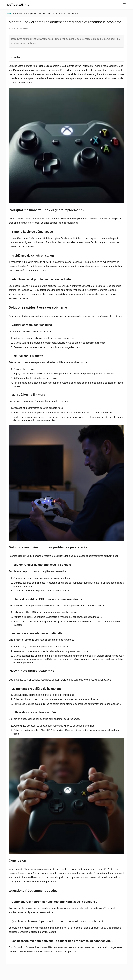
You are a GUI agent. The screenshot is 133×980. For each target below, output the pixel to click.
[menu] (124, 5)
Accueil (9, 14)
